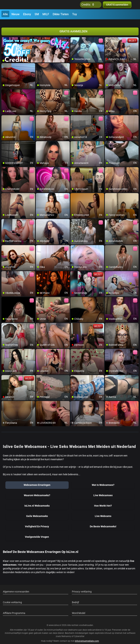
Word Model (79, 609)
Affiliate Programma (14, 609)
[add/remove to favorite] (73, 36)
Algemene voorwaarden (16, 587)
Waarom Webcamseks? (37, 491)
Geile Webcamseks (37, 512)
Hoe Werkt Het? (103, 502)
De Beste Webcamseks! (103, 522)
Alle (5, 14)
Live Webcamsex (103, 491)
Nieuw (16, 14)
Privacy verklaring (82, 587)
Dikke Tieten (61, 14)
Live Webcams (103, 512)
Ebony (27, 14)
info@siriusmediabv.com (87, 637)
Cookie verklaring (12, 598)
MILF (46, 14)
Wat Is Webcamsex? (103, 481)
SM (37, 14)
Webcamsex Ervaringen (37, 481)
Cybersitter (79, 632)
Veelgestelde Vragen (37, 533)
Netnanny (67, 632)
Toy (75, 14)
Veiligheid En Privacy (37, 522)
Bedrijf (75, 598)
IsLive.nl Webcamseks (37, 502)
